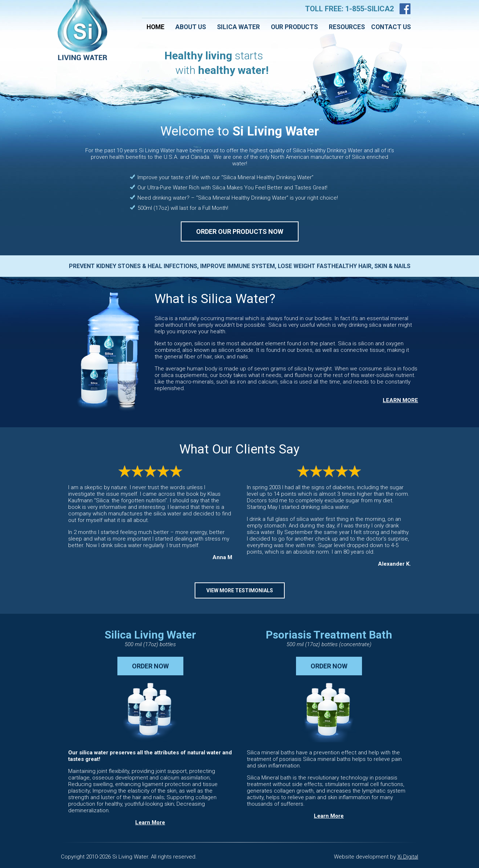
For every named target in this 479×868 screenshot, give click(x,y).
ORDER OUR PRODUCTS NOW (240, 231)
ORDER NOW (150, 666)
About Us (191, 27)
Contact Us (391, 27)
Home (155, 27)
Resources (347, 27)
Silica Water (238, 27)
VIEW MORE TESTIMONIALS (240, 590)
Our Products (294, 27)
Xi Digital (408, 857)
